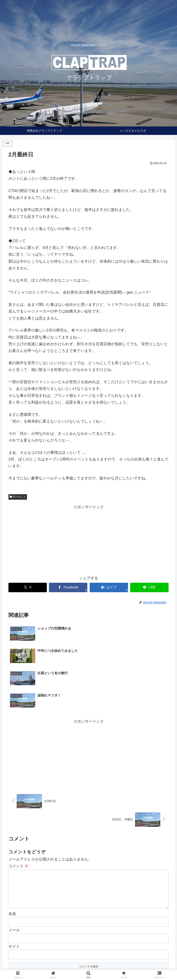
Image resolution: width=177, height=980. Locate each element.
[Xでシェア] (28, 587)
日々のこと (18, 497)
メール (14, 892)
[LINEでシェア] (149, 587)
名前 (12, 876)
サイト (14, 909)
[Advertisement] (88, 540)
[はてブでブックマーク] (109, 587)
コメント (18, 822)
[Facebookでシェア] (68, 587)
